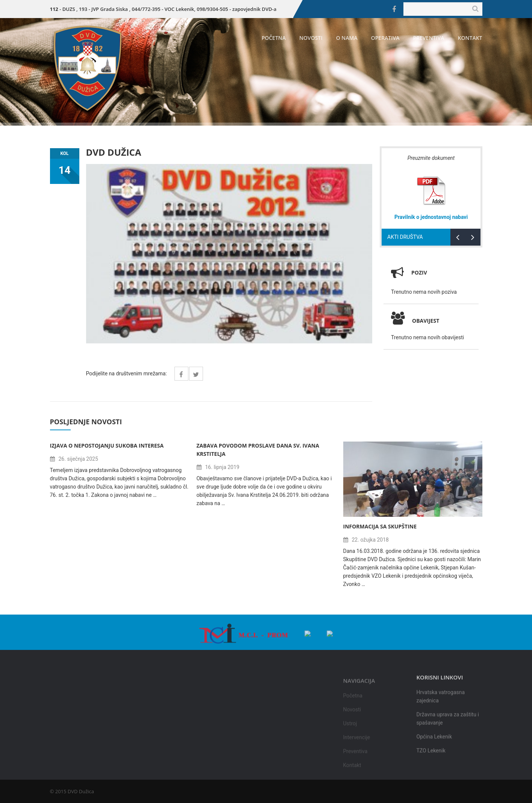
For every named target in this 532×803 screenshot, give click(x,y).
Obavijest (415, 321)
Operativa (385, 38)
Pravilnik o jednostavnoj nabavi (431, 217)
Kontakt (470, 38)
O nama (347, 38)
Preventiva (429, 38)
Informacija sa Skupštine (380, 526)
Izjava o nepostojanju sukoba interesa (107, 446)
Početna (274, 38)
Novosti (311, 38)
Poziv (419, 272)
